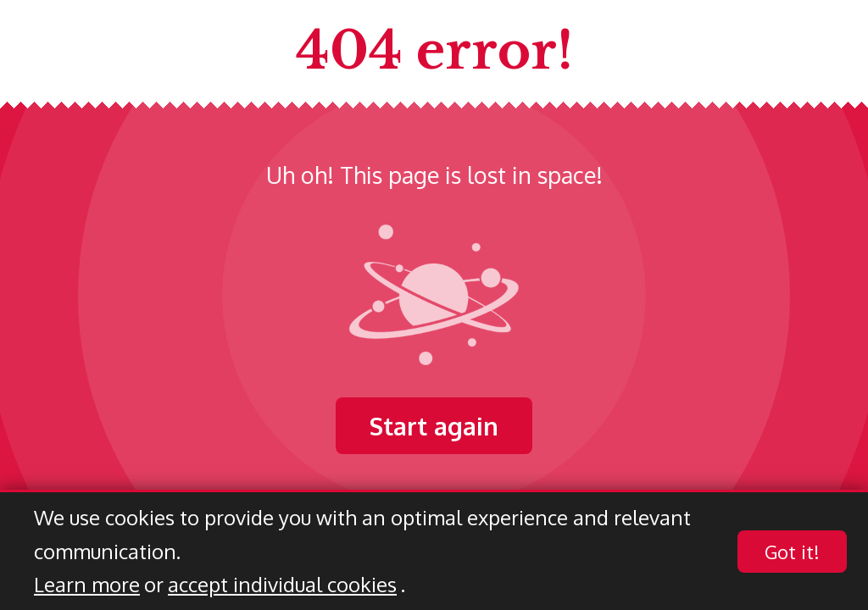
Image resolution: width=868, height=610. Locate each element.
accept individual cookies (282, 584)
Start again (434, 426)
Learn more (87, 584)
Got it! (792, 552)
